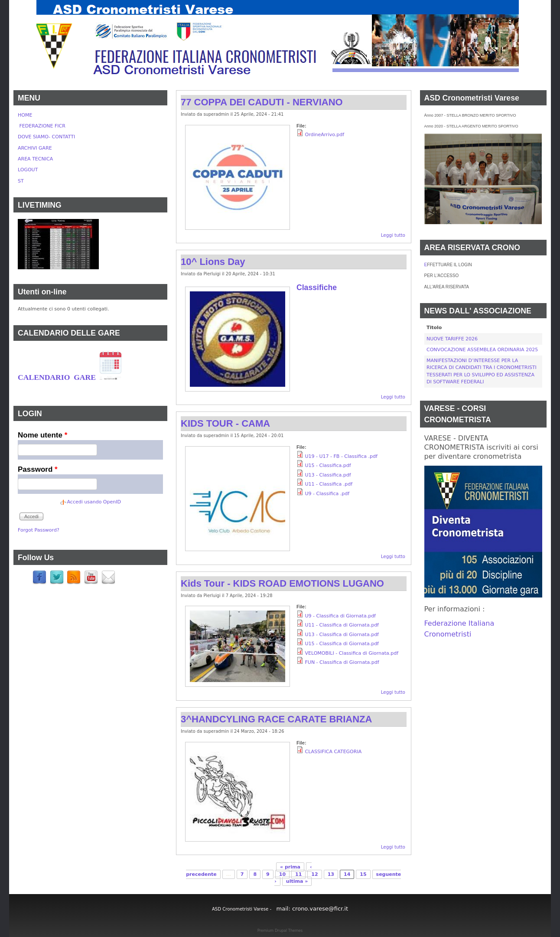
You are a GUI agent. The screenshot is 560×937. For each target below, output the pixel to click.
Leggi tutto (393, 235)
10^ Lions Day (213, 262)
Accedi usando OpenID (94, 502)
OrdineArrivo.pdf (325, 135)
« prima (290, 867)
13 (331, 874)
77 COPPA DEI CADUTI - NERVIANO (262, 102)
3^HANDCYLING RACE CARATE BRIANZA (276, 719)
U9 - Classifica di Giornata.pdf (341, 616)
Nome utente (42, 435)
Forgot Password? (39, 530)
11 (298, 874)
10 (282, 874)
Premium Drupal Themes (280, 930)
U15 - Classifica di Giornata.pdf (342, 644)
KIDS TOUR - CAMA (225, 423)
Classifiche (317, 287)
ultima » (297, 881)
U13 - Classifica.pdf (328, 475)
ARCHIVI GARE (35, 148)
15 (363, 874)
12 (314, 874)
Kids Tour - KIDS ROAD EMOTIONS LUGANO (282, 583)
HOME (25, 115)
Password (38, 469)
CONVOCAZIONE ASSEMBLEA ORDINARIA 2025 (482, 350)
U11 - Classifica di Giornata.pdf (342, 625)
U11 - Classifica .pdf (329, 484)
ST (21, 181)
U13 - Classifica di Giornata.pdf (342, 635)
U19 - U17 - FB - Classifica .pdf (341, 456)
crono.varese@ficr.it (320, 909)
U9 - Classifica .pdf (327, 494)
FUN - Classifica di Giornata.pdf (342, 662)
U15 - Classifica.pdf (328, 465)
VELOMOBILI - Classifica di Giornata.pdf (352, 653)
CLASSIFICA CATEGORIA (334, 752)
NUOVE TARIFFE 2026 (452, 339)
